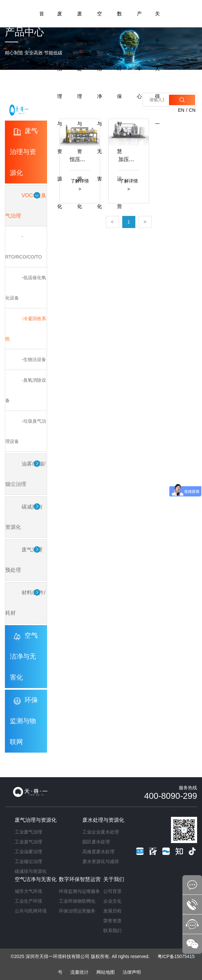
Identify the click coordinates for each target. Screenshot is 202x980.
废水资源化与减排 (101, 861)
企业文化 (112, 901)
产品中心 (139, 55)
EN (181, 110)
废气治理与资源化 (60, 110)
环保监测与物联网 (24, 721)
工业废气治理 (28, 832)
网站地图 (106, 972)
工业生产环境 (28, 901)
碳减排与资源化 (31, 871)
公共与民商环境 (31, 911)
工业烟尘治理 (28, 861)
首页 (42, 27)
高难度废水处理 (98, 852)
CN (192, 110)
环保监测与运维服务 (79, 891)
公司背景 (112, 891)
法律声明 (132, 972)
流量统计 (79, 972)
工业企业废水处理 (101, 832)
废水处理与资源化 (80, 110)
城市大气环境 (28, 891)
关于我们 (114, 879)
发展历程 (112, 911)
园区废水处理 (96, 842)
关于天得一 (157, 69)
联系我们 (112, 931)
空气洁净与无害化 (100, 110)
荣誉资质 (112, 921)
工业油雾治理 (28, 852)
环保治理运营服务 (77, 911)
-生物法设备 (34, 359)
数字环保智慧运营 (119, 110)
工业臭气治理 (28, 842)
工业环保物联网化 (77, 901)
